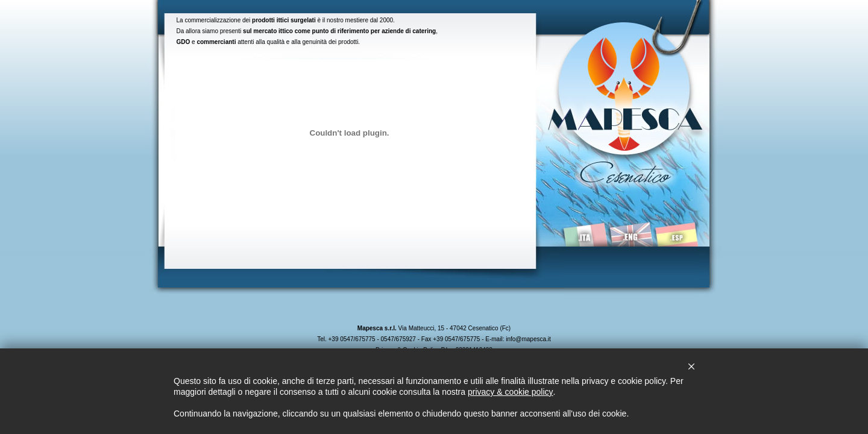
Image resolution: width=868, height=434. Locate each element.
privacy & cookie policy (511, 392)
